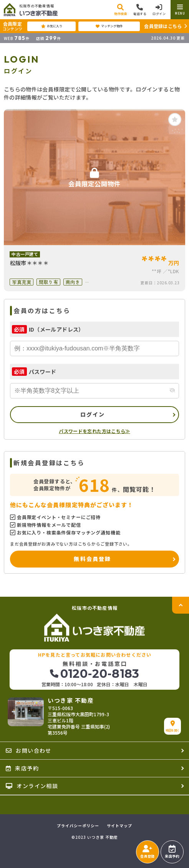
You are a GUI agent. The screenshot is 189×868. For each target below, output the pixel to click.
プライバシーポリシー (78, 826)
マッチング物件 (109, 26)
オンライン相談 (32, 786)
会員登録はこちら (163, 26)
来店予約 (172, 852)
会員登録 (147, 852)
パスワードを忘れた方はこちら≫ (94, 431)
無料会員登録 (92, 559)
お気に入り (52, 26)
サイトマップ (119, 826)
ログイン (93, 414)
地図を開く (173, 726)
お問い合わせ (29, 750)
